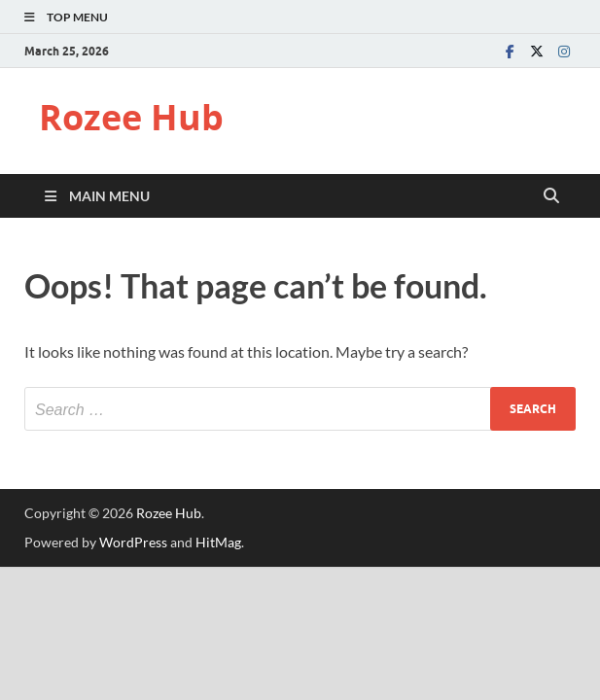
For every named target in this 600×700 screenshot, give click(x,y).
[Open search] (551, 196)
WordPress (133, 542)
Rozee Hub (131, 117)
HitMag (218, 542)
